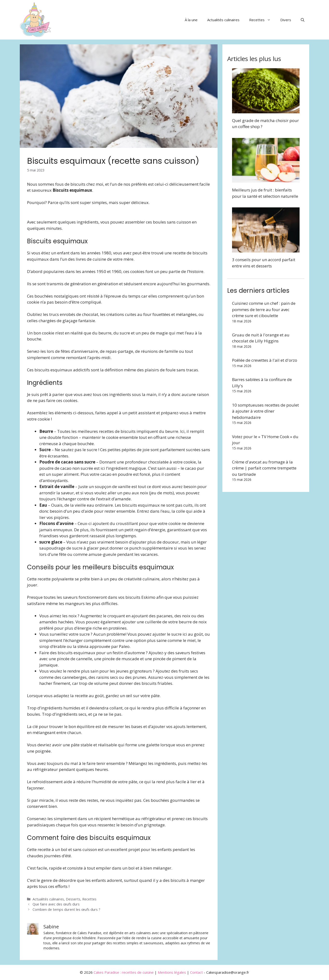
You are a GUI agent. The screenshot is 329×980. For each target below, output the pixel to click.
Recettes (262, 20)
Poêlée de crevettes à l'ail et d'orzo (265, 360)
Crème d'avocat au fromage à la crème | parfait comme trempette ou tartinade (264, 468)
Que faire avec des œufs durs (56, 904)
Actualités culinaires (223, 20)
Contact (196, 972)
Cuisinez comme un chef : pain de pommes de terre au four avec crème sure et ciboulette (264, 309)
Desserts (73, 899)
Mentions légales (172, 972)
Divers (286, 20)
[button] (303, 20)
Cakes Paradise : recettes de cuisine (124, 972)
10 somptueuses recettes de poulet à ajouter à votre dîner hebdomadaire (265, 411)
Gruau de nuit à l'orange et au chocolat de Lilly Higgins (261, 338)
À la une (191, 20)
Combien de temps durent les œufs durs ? (66, 909)
